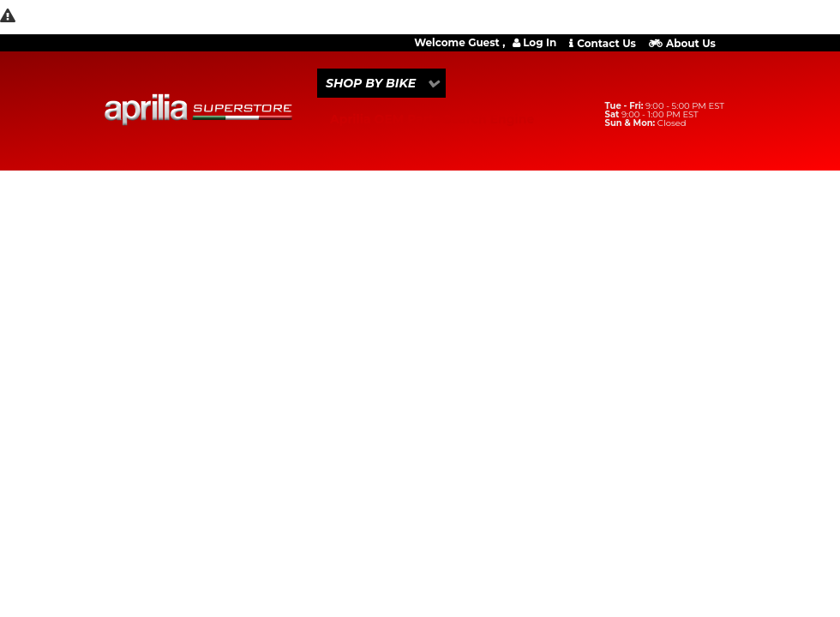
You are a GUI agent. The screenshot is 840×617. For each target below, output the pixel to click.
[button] (381, 83)
